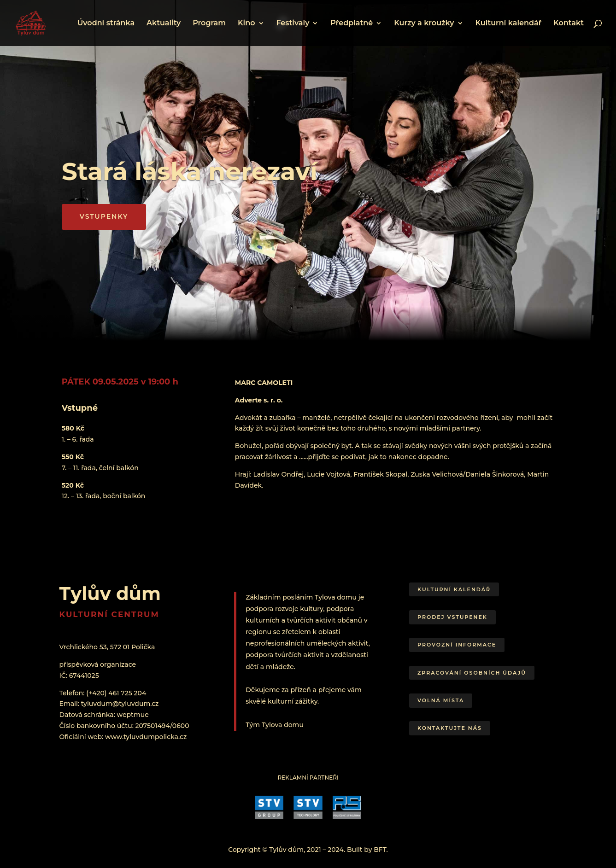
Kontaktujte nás (450, 728)
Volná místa (441, 700)
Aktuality (164, 23)
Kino (246, 23)
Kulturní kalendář (508, 23)
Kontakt (569, 23)
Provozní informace (457, 645)
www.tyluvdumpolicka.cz (146, 737)
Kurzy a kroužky (424, 23)
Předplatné (352, 23)
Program (209, 23)
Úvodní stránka (106, 23)
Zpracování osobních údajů (472, 673)
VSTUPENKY (104, 216)
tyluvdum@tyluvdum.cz (120, 704)
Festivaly (293, 23)
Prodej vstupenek (452, 617)
